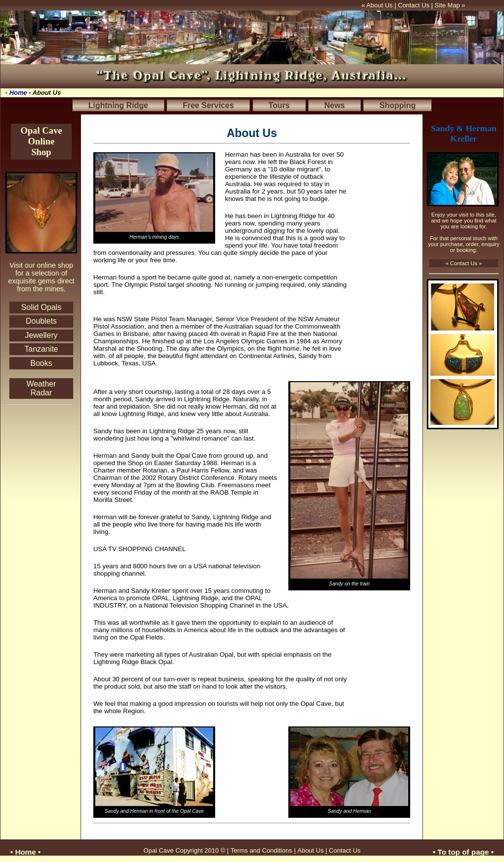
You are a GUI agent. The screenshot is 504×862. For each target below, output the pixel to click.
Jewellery (42, 335)
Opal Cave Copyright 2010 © (185, 850)
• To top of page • (463, 852)
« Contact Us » (464, 263)
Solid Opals (41, 307)
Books (41, 363)
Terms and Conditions (262, 850)
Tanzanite (42, 349)
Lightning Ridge (118, 105)
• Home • (26, 852)
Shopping (397, 105)
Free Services (208, 105)
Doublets (41, 321)
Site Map (447, 5)
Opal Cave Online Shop (42, 141)
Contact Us (415, 5)
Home (18, 93)
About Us (380, 5)
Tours (279, 105)
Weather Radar (41, 388)
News (335, 105)
